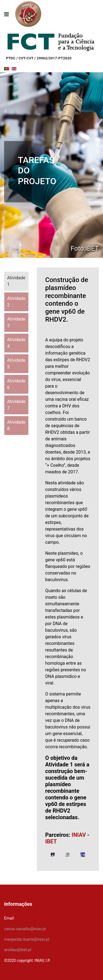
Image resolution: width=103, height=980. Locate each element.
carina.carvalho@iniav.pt (25, 929)
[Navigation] (6, 14)
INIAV (79, 835)
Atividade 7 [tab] (16, 405)
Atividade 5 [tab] (16, 364)
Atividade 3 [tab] (16, 322)
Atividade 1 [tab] (16, 281)
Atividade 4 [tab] (16, 343)
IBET (51, 841)
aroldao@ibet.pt (18, 950)
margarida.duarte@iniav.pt (27, 939)
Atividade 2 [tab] (16, 302)
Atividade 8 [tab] (16, 425)
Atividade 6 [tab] (16, 384)
